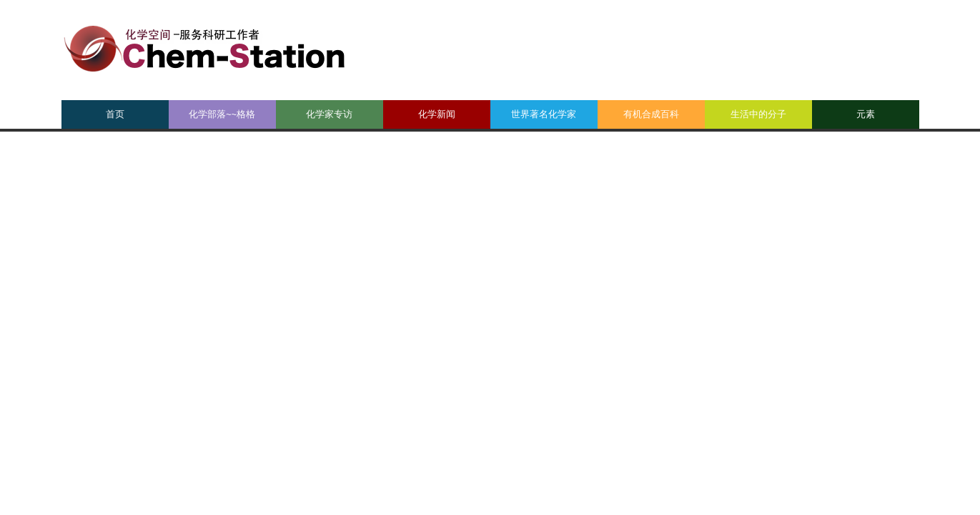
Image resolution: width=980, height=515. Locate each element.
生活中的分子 (758, 114)
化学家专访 (329, 114)
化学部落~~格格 (222, 114)
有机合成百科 (651, 114)
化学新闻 (437, 114)
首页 (115, 114)
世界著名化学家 (544, 114)
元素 (866, 114)
